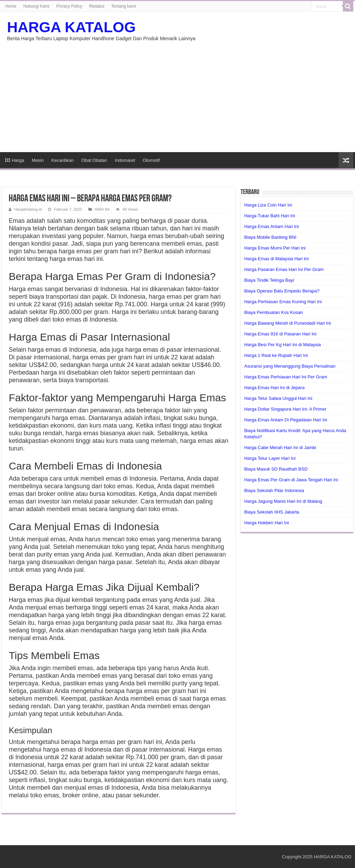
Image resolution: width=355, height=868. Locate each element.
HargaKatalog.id (28, 209)
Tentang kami (124, 6)
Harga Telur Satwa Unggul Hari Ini (278, 398)
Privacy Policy (70, 6)
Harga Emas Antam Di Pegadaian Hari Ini (285, 420)
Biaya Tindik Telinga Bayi (269, 280)
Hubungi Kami (36, 6)
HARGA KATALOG (71, 27)
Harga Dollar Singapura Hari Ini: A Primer (285, 409)
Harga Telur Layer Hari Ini (270, 458)
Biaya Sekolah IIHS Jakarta (271, 512)
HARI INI (102, 209)
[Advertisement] (177, 93)
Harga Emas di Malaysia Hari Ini (276, 259)
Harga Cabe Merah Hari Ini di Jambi (280, 448)
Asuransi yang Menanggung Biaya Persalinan (290, 366)
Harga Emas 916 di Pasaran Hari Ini (280, 334)
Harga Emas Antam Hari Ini (271, 226)
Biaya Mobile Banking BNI (270, 237)
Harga (15, 160)
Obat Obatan (94, 160)
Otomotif (151, 160)
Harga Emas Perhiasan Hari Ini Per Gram (285, 377)
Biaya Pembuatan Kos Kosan (273, 312)
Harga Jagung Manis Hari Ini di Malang (283, 501)
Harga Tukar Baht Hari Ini (270, 216)
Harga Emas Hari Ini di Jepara (274, 388)
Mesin (38, 160)
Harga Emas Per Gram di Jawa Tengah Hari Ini (291, 480)
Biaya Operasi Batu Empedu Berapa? (282, 291)
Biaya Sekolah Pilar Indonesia (274, 490)
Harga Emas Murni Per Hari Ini (275, 248)
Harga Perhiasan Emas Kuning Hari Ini (283, 302)
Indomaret (125, 160)
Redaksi (97, 6)
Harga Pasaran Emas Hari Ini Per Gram (284, 269)
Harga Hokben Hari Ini (266, 523)
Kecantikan (62, 160)
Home (11, 6)
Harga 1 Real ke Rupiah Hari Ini (276, 355)
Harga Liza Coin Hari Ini (268, 205)
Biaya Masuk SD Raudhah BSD (276, 469)
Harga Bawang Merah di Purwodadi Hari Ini (287, 323)
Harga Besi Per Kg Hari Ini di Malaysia (282, 345)
